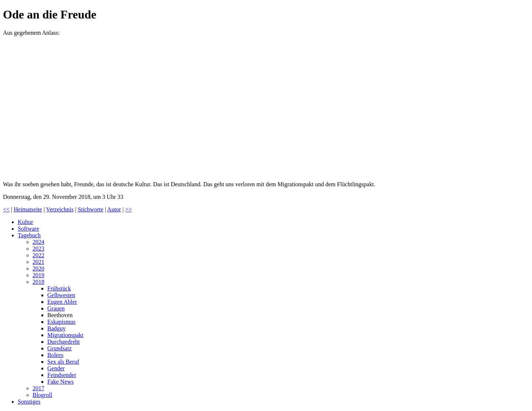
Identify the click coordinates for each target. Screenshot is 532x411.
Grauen (56, 308)
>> (129, 209)
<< (6, 209)
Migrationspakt (65, 335)
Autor (114, 209)
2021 (38, 262)
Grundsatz (59, 348)
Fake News (61, 382)
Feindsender (62, 375)
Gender (56, 368)
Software (28, 229)
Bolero (55, 355)
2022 (38, 255)
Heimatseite (28, 209)
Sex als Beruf (63, 362)
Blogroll (42, 395)
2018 (38, 282)
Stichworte (90, 209)
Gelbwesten (61, 295)
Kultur (25, 222)
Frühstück (59, 288)
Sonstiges (29, 402)
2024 (38, 242)
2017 (38, 388)
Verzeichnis (60, 209)
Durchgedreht (64, 342)
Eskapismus (61, 322)
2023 (38, 249)
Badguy (57, 328)
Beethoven (60, 315)
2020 (38, 269)
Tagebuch (29, 235)
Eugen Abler (62, 302)
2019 (38, 275)
